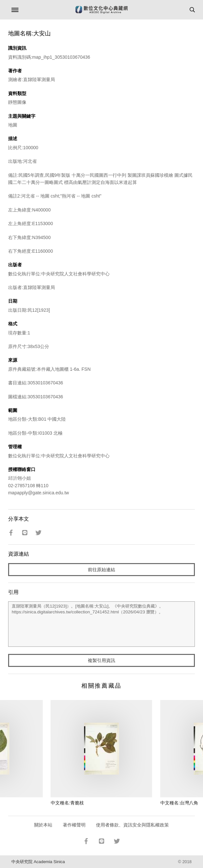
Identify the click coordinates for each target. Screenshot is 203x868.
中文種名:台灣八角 (179, 803)
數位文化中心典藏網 (101, 10)
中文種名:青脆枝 (67, 803)
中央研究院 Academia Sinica (38, 862)
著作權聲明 (74, 825)
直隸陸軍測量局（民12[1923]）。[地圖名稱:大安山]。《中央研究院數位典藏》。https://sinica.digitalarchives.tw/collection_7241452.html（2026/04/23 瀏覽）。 (101, 624)
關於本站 (43, 825)
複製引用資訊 (101, 660)
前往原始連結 (101, 570)
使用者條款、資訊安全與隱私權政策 (132, 825)
